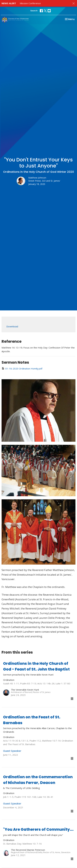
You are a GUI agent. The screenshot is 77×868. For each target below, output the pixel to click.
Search (34, 11)
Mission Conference (30, 3)
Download (12, 326)
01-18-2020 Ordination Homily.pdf (22, 368)
